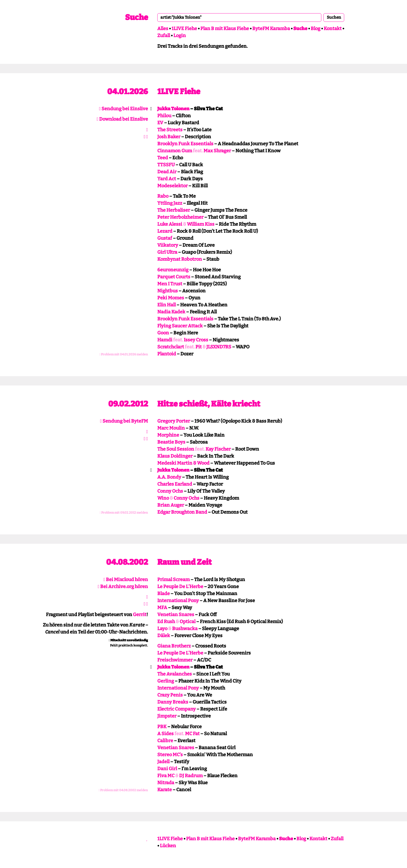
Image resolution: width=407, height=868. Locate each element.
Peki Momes (171, 298)
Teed (163, 158)
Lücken (168, 846)
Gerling (166, 681)
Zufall (164, 36)
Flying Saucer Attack (180, 326)
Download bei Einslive (122, 119)
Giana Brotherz (174, 646)
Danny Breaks (173, 702)
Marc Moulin (171, 428)
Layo (162, 629)
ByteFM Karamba (271, 29)
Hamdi (165, 340)
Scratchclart (171, 347)
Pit (199, 347)
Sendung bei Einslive (123, 109)
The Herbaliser (174, 210)
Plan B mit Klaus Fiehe (225, 29)
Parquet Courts (174, 277)
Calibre (165, 741)
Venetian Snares (176, 615)
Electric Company (177, 709)
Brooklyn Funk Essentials (185, 144)
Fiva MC (166, 776)
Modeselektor (172, 186)
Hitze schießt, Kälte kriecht (209, 404)
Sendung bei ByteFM (124, 421)
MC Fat (192, 734)
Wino (163, 498)
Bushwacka (185, 629)
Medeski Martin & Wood (183, 463)
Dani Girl (167, 769)
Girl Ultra (167, 252)
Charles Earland (175, 484)
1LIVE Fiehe (184, 29)
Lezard (165, 231)
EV (160, 123)
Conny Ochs (170, 491)
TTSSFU (166, 165)
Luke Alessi (170, 224)
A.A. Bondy (169, 477)
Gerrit (140, 615)
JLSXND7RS (219, 347)
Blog (316, 29)
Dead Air (167, 172)
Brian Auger (171, 505)
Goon (163, 333)
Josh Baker (169, 137)
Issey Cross (196, 340)
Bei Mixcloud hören (126, 580)
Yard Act (167, 179)
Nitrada (166, 783)
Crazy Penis (170, 695)
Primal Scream (174, 580)
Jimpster (167, 716)
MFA (162, 608)
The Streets (170, 130)
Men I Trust (170, 284)
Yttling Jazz (170, 203)
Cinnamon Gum (175, 151)
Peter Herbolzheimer (180, 217)
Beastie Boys (171, 442)
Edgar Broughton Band (182, 512)
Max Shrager (217, 151)
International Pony (178, 601)
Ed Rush (166, 622)
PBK (162, 727)
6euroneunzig (173, 270)
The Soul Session (176, 449)
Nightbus (168, 291)
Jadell (163, 762)
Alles (163, 29)
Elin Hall (167, 305)
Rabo (163, 196)
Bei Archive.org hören (123, 587)
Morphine (168, 435)
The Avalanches (175, 674)
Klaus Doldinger (175, 456)
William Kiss (201, 224)
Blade (164, 594)
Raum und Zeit (185, 562)
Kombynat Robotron (180, 259)
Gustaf (165, 238)
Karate (165, 790)
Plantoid (167, 354)
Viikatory (168, 245)
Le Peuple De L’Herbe (180, 587)
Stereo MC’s (170, 755)
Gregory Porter (174, 421)
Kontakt (333, 29)
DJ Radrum (191, 776)
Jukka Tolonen (173, 109)
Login (180, 36)
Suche (137, 17)
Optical (188, 622)
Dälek (164, 636)
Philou (164, 116)
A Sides (165, 734)
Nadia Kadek (171, 312)
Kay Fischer (218, 449)
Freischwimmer (175, 660)
